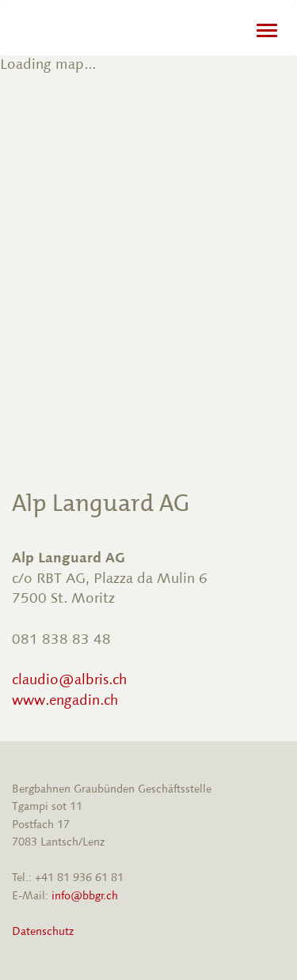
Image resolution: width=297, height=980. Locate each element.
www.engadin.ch (65, 700)
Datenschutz (43, 931)
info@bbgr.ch (85, 896)
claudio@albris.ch (69, 679)
